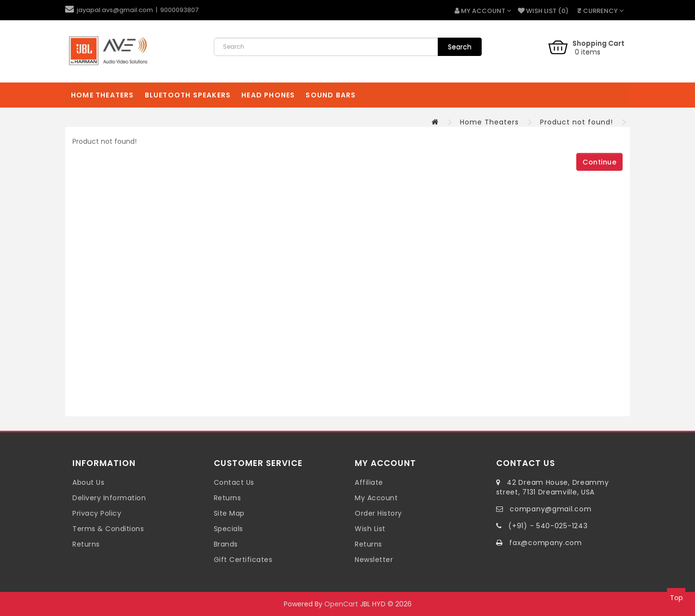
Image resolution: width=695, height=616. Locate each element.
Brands (226, 544)
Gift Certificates (243, 560)
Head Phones (268, 95)
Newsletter (374, 560)
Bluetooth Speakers (188, 95)
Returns (86, 544)
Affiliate (369, 482)
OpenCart (341, 604)
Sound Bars (331, 95)
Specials (229, 529)
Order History (378, 513)
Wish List (370, 529)
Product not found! (577, 122)
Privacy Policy (97, 513)
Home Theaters (103, 95)
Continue (599, 162)
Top (676, 598)
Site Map (229, 513)
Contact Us (234, 482)
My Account (376, 498)
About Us (88, 482)
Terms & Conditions (108, 529)
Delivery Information (109, 498)
